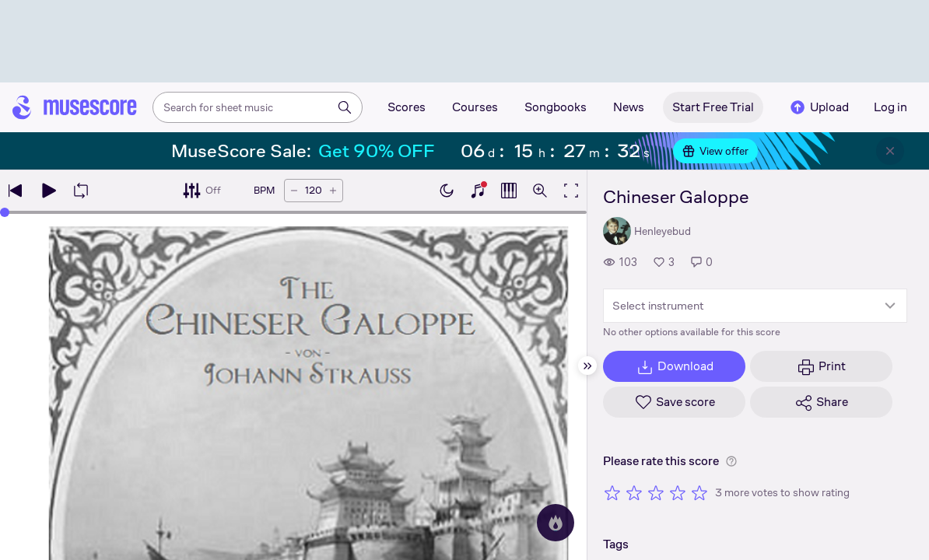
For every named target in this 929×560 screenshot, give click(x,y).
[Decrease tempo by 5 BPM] (294, 191)
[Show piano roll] (509, 191)
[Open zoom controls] (540, 191)
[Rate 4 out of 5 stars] (678, 492)
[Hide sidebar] (587, 366)
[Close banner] (890, 151)
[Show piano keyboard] (478, 191)
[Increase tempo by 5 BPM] (333, 191)
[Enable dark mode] (447, 191)
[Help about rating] (731, 461)
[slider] (5, 212)
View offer (715, 151)
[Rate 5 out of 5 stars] (699, 492)
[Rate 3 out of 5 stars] (656, 492)
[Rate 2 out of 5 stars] (634, 492)
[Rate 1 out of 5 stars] (612, 492)
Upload (819, 107)
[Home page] (75, 107)
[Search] (345, 107)
